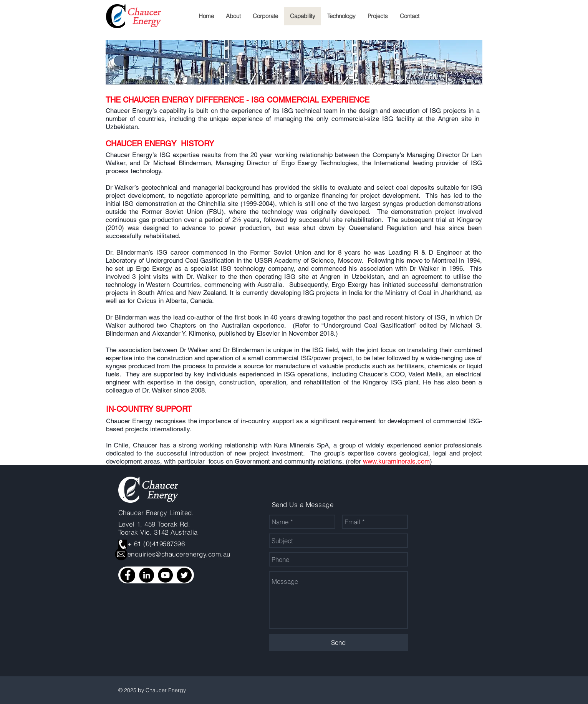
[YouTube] (165, 575)
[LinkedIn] (147, 575)
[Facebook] (128, 575)
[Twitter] (184, 575)
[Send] (338, 642)
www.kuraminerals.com (396, 461)
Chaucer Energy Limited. (156, 513)
